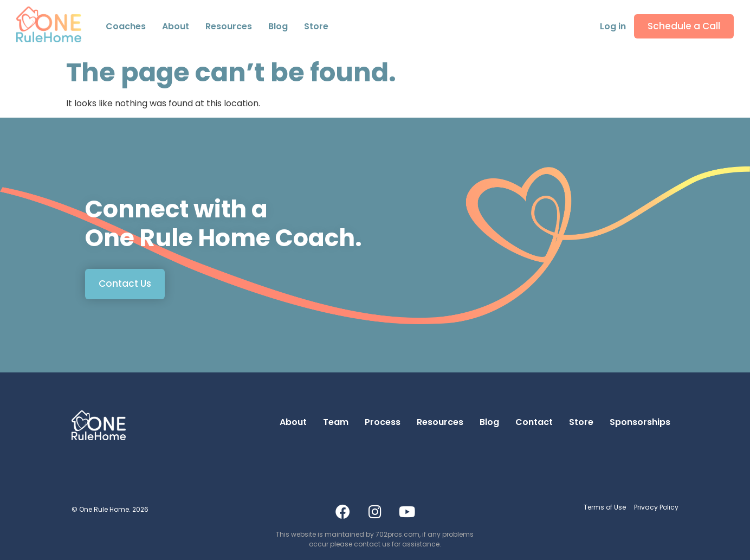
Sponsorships (640, 422)
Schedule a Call (684, 26)
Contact (534, 422)
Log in (613, 26)
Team (336, 422)
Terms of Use (605, 507)
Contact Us (125, 284)
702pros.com (397, 534)
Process (383, 422)
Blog (278, 26)
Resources (229, 26)
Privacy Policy (656, 507)
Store (316, 26)
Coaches (126, 26)
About (293, 422)
